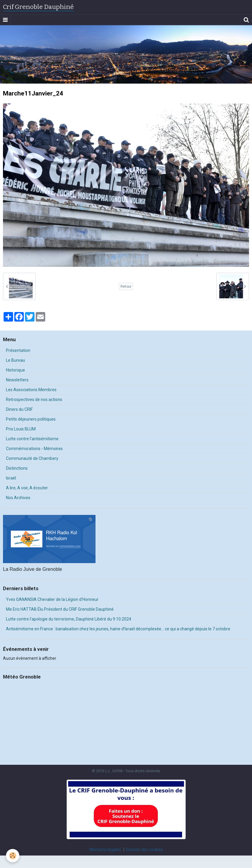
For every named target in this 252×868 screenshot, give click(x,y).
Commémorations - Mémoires (34, 449)
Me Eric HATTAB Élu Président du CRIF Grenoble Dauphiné (60, 609)
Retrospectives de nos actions (34, 399)
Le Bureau (15, 360)
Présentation (18, 350)
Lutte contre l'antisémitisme (32, 439)
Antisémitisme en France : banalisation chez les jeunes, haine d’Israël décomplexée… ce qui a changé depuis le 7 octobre (118, 629)
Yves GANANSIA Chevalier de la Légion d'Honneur (52, 599)
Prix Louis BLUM (21, 429)
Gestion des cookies (144, 850)
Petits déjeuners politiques (31, 419)
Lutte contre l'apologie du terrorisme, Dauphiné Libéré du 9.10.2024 (69, 619)
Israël (11, 478)
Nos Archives (18, 498)
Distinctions (17, 468)
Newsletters (17, 380)
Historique (15, 370)
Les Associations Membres (31, 390)
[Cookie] (13, 856)
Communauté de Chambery (32, 458)
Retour (126, 286)
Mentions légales (105, 850)
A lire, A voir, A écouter (27, 488)
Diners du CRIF (19, 409)
